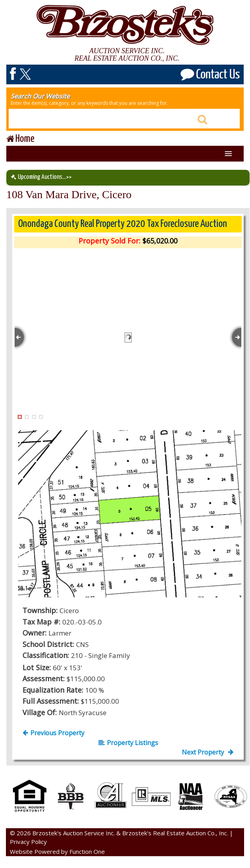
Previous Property (53, 733)
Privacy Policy (28, 842)
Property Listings (128, 743)
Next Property (208, 752)
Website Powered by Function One (57, 851)
